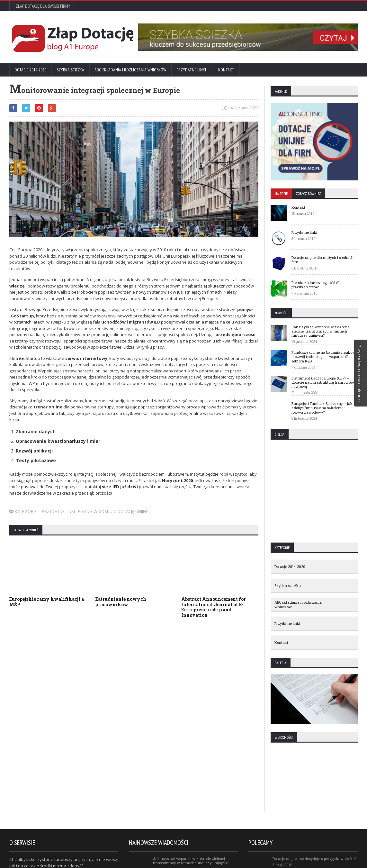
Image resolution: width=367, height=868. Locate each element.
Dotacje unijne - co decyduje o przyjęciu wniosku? (314, 859)
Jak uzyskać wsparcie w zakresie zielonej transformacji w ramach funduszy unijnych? (320, 331)
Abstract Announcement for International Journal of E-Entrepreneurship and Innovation (214, 607)
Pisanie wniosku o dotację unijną (113, 511)
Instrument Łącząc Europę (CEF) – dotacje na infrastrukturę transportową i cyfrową (324, 382)
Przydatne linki (192, 70)
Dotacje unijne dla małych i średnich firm (322, 260)
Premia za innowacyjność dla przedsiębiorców (317, 285)
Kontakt (226, 70)
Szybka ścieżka (70, 70)
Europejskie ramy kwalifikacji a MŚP (47, 602)
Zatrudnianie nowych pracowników (121, 602)
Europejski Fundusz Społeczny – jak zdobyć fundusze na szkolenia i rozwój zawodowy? (322, 408)
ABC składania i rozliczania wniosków (130, 70)
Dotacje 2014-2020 (30, 70)
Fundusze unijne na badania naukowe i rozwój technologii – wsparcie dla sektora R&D (324, 356)
